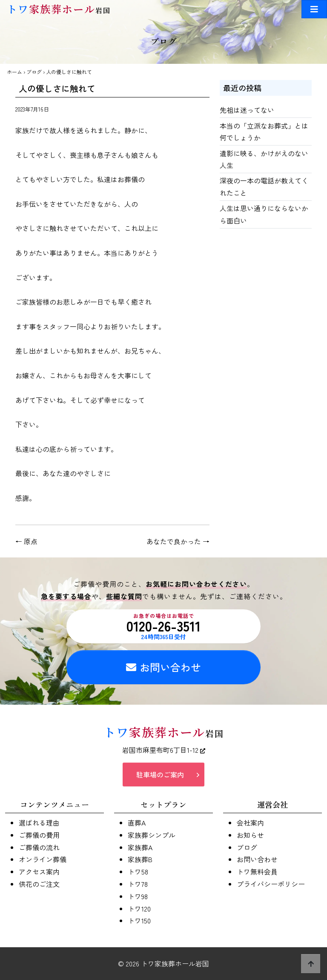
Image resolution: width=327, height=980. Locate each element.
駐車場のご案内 (160, 774)
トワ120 (139, 909)
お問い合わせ (163, 667)
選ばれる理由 (39, 823)
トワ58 (138, 871)
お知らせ (250, 835)
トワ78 (138, 884)
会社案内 (250, 823)
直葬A (137, 823)
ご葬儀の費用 (39, 835)
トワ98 (138, 896)
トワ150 (139, 920)
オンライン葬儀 (43, 859)
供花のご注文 (39, 884)
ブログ (34, 72)
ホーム (14, 72)
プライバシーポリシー (271, 884)
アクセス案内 (39, 871)
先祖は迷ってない (247, 110)
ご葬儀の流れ (39, 847)
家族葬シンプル (152, 835)
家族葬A (140, 847)
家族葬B (140, 859)
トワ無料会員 (257, 871)
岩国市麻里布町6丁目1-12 (164, 750)
